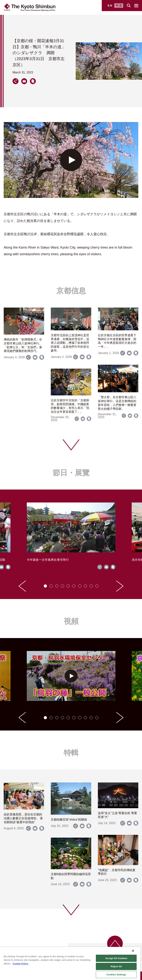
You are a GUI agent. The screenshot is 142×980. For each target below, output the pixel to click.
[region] (70, 963)
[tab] (45, 586)
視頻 (71, 621)
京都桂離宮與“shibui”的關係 (69, 820)
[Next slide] (120, 586)
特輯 (71, 753)
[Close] (133, 951)
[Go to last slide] (22, 586)
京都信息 (71, 291)
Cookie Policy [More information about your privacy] (20, 964)
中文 (119, 5)
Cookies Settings (116, 975)
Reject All (116, 966)
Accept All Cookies (116, 958)
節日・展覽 (71, 473)
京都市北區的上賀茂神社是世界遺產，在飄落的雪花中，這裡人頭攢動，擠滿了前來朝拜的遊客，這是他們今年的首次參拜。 (70, 343)
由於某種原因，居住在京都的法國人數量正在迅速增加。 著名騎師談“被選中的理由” (23, 818)
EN (110, 5)
